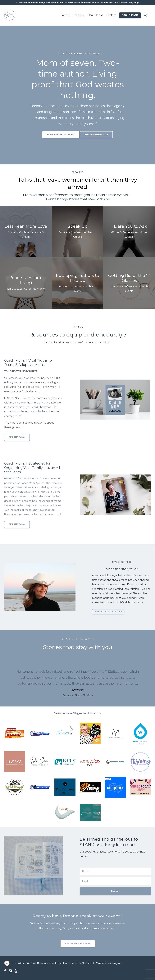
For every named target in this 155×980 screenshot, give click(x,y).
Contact (111, 15)
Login (146, 15)
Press (100, 15)
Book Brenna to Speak (78, 944)
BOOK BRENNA (130, 15)
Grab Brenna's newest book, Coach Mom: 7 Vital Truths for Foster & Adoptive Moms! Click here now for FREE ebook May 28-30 (77, 3)
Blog (90, 15)
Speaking (78, 15)
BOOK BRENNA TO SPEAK (61, 135)
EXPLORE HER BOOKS (96, 135)
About (66, 15)
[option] (77, 681)
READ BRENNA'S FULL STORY (108, 612)
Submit (115, 891)
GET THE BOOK (17, 437)
